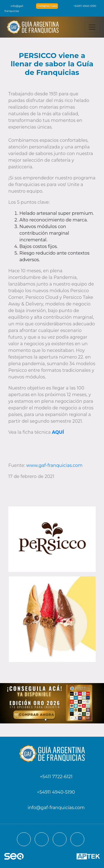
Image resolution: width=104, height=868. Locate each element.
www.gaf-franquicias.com (54, 465)
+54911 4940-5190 (82, 6)
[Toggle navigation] (92, 27)
